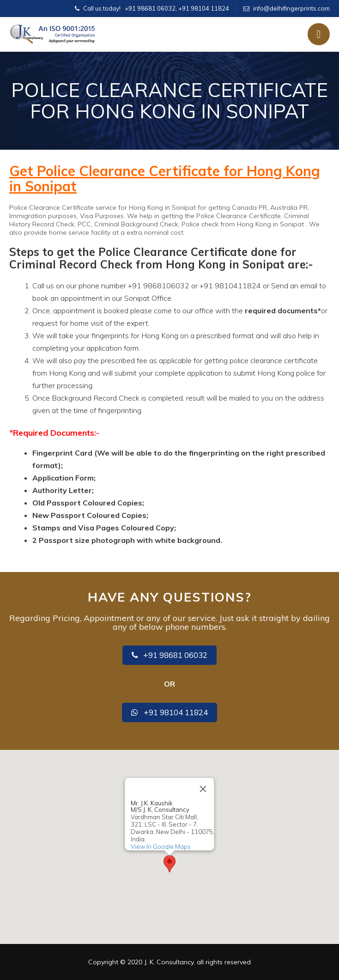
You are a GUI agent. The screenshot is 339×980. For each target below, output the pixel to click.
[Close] (203, 789)
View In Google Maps (161, 846)
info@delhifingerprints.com (291, 8)
